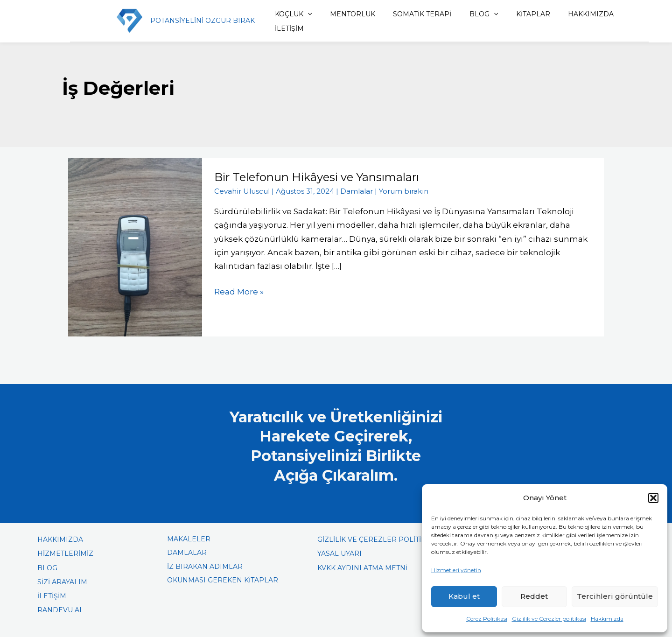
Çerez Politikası (487, 619)
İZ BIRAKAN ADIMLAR (205, 567)
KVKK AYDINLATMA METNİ (362, 568)
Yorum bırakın (404, 191)
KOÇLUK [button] (286, 14)
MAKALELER (189, 539)
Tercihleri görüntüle (615, 596)
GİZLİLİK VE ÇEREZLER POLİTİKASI (377, 539)
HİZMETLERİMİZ (65, 553)
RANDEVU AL (60, 610)
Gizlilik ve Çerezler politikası (549, 619)
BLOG (47, 568)
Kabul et (464, 596)
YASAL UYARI (339, 553)
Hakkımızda (607, 619)
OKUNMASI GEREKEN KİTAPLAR (223, 580)
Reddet (534, 596)
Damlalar (357, 191)
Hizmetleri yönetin (456, 570)
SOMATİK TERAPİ (408, 14)
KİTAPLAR (512, 14)
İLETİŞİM (282, 28)
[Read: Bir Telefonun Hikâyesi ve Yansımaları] (135, 246)
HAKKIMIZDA (566, 14)
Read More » (239, 291)
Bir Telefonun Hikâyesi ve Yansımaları (317, 177)
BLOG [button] (465, 14)
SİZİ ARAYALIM (62, 582)
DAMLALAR (187, 553)
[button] (653, 498)
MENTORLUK (341, 14)
